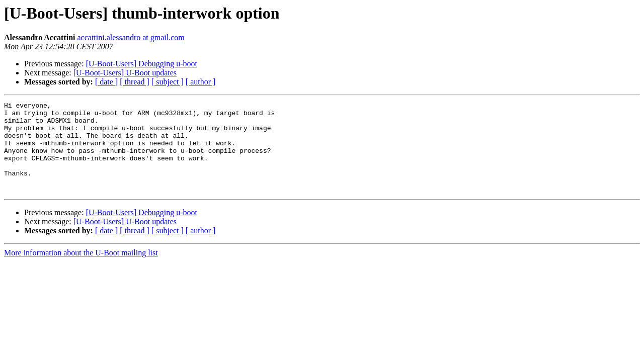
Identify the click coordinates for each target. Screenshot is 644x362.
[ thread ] (135, 82)
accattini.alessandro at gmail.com (131, 37)
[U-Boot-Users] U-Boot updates (125, 73)
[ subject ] (168, 82)
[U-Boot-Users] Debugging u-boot (142, 64)
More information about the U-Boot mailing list (81, 271)
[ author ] (201, 82)
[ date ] (106, 82)
